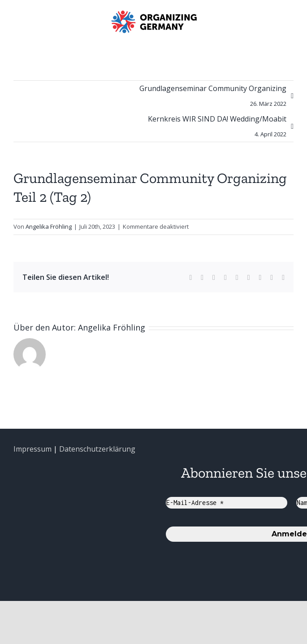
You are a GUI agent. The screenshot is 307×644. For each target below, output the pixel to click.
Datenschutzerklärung (97, 449)
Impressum (32, 449)
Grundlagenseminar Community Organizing (213, 97)
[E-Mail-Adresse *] (227, 503)
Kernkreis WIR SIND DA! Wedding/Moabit (217, 128)
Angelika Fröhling (49, 226)
